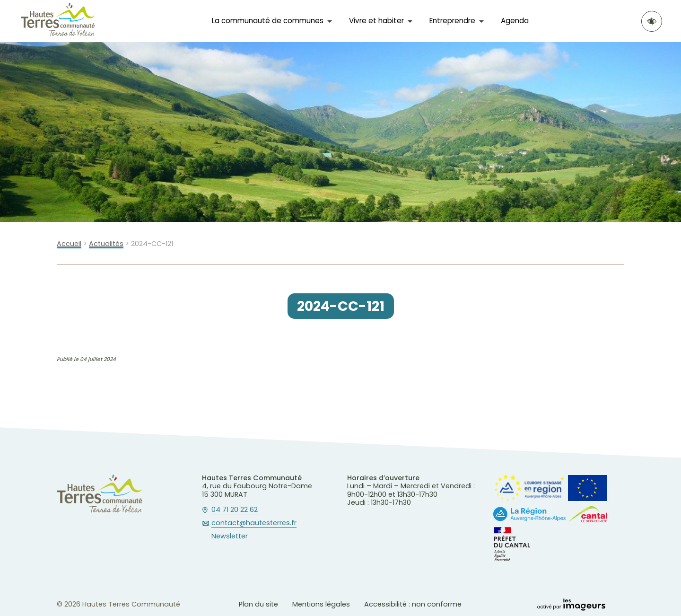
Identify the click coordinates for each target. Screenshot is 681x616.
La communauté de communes (268, 21)
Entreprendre (452, 21)
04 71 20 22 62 (235, 510)
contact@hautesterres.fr (254, 523)
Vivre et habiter (376, 21)
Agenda (515, 21)
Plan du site (258, 604)
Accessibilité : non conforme (413, 604)
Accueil (69, 244)
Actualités (106, 244)
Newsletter (230, 537)
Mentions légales (321, 604)
